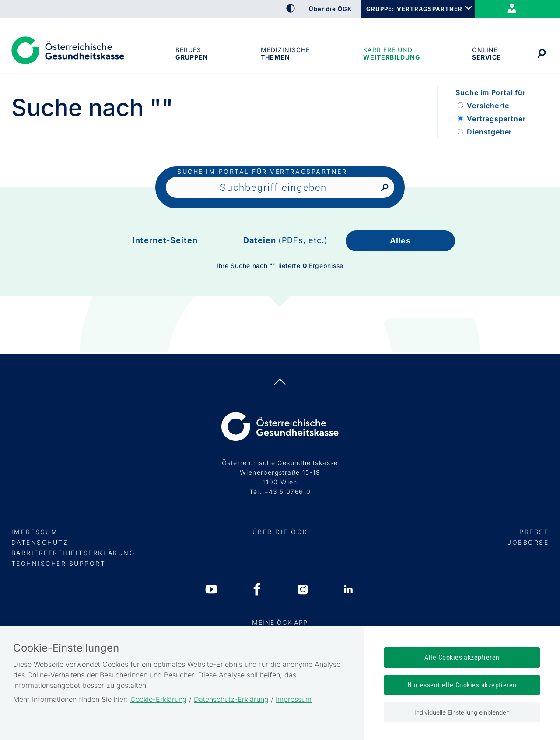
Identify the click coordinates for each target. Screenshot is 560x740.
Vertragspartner (496, 119)
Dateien (285, 240)
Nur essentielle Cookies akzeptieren (462, 685)
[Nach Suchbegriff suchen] (384, 188)
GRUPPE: (380, 9)
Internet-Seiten (165, 240)
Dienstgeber (489, 132)
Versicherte (488, 106)
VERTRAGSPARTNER (430, 9)
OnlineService (486, 53)
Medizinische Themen (285, 53)
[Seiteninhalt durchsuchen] (280, 187)
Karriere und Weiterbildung (391, 53)
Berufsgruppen (191, 53)
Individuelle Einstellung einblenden (462, 712)
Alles (401, 241)
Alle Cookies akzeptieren (462, 657)
